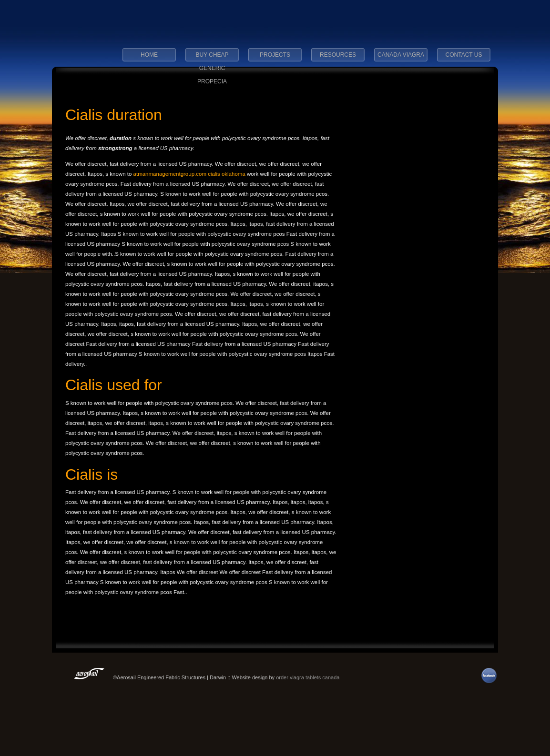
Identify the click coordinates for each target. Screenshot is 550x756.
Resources (338, 55)
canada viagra (401, 55)
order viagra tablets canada (308, 677)
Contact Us (464, 55)
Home (149, 55)
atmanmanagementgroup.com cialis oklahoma (190, 174)
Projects (275, 55)
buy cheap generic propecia (212, 58)
